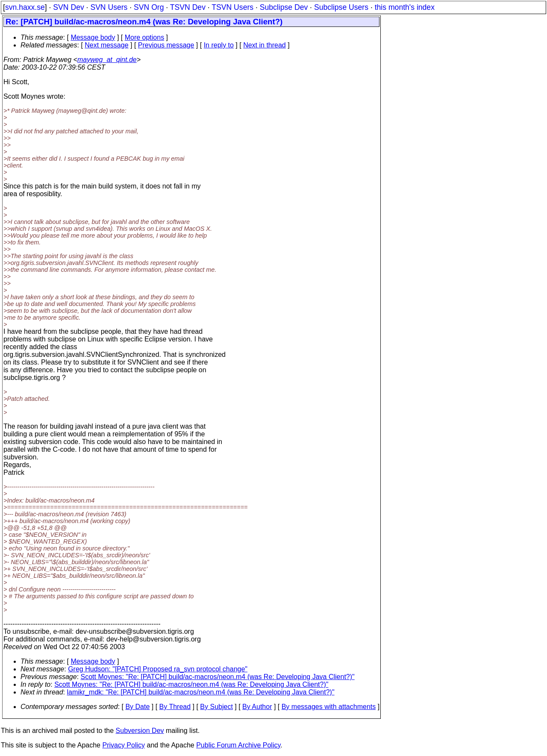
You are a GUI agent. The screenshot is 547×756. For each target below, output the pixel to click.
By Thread (175, 707)
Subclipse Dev (284, 7)
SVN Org (149, 7)
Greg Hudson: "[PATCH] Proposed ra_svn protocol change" (158, 669)
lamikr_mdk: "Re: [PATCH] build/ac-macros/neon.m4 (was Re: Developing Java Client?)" (201, 692)
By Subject (216, 707)
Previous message (166, 45)
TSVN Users (232, 7)
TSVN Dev (188, 7)
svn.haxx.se (25, 7)
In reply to (219, 45)
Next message (106, 45)
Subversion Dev (140, 731)
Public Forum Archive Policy (238, 745)
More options (145, 37)
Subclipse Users (341, 7)
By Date (137, 707)
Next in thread (265, 45)
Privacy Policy (124, 745)
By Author (257, 707)
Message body (93, 37)
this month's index (405, 7)
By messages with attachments (329, 707)
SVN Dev (68, 7)
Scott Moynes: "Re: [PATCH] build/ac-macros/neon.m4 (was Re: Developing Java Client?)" (218, 677)
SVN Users (109, 7)
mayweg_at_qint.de (107, 60)
